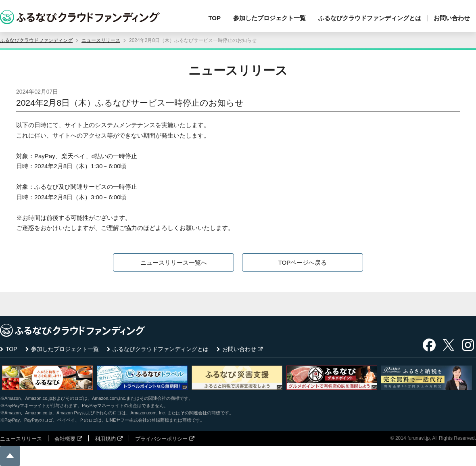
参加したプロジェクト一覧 (269, 18)
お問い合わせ (452, 18)
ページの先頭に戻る (10, 456)
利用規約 (105, 439)
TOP (214, 18)
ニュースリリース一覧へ (174, 262)
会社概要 (65, 439)
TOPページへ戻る (303, 262)
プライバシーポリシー (161, 439)
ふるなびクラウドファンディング (36, 40)
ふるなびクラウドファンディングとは (370, 18)
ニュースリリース (101, 40)
